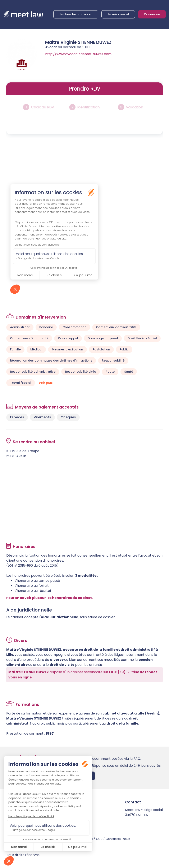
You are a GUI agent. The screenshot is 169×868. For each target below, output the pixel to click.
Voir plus (46, 383)
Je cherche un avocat (76, 14)
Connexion (152, 14)
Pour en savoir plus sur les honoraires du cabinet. (49, 598)
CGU (99, 839)
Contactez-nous (118, 839)
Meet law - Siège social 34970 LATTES (144, 812)
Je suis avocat (118, 14)
